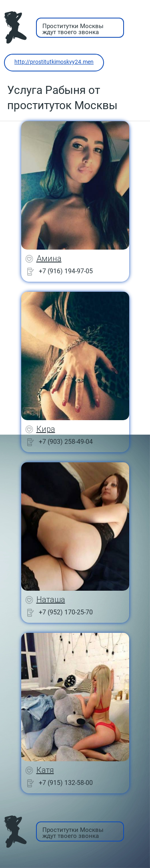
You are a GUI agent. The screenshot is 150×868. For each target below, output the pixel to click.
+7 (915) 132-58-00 (66, 783)
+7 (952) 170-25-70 (66, 612)
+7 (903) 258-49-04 (66, 442)
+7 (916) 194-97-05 (66, 271)
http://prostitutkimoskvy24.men (54, 62)
